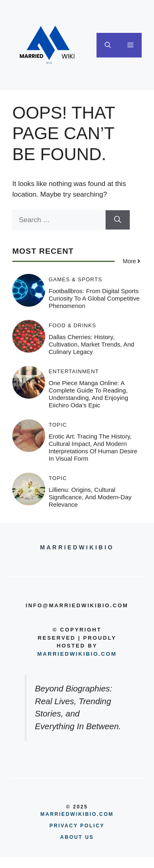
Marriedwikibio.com (77, 654)
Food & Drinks (73, 325)
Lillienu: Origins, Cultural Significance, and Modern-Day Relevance (90, 497)
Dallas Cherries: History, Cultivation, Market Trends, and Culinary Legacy (92, 344)
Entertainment (74, 371)
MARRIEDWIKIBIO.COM (77, 814)
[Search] (118, 220)
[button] (108, 45)
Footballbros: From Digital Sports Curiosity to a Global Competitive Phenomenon (94, 298)
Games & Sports (76, 279)
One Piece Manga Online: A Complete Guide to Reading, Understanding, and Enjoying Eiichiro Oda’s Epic (88, 394)
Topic (58, 425)
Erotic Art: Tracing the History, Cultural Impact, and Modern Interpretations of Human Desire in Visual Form (93, 447)
